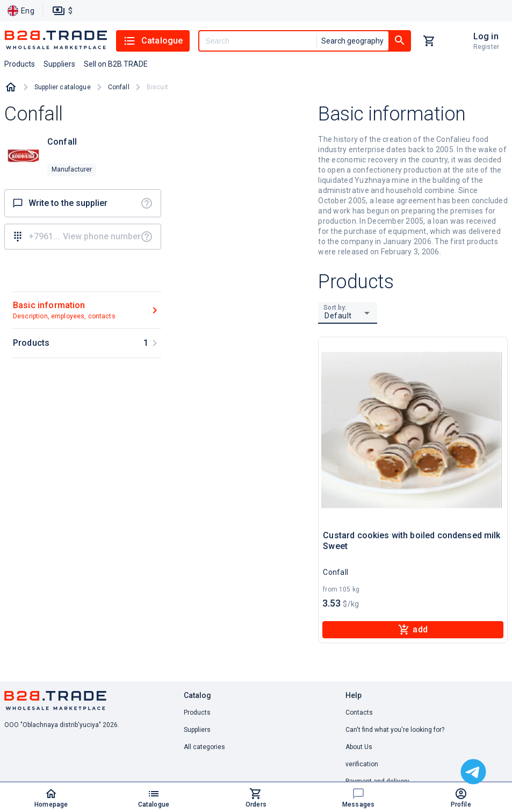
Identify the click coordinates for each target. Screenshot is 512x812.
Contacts (359, 713)
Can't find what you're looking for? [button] (395, 730)
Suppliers (197, 730)
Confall (119, 87)
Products (197, 713)
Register (486, 47)
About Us (359, 747)
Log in (486, 36)
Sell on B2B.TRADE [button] (116, 64)
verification (362, 764)
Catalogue (153, 41)
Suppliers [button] (59, 64)
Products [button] (20, 64)
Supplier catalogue (63, 87)
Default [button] (338, 316)
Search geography (352, 41)
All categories (204, 747)
